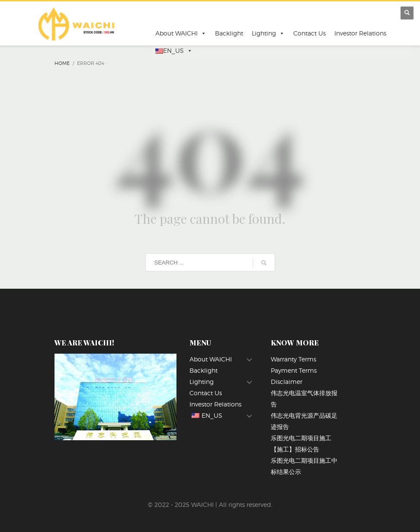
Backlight (229, 33)
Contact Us (309, 33)
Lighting (268, 33)
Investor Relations (360, 33)
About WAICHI (181, 33)
